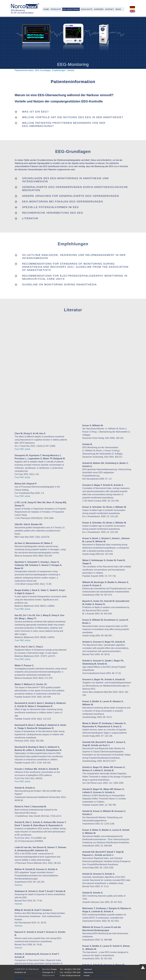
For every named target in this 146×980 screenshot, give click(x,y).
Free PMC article (22, 643)
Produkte (56, 9)
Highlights (87, 9)
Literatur (71, 70)
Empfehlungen (59, 70)
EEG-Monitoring (71, 9)
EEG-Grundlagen (43, 70)
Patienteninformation (24, 70)
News (118, 9)
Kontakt (109, 9)
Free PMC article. (23, 803)
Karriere (99, 9)
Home (46, 9)
